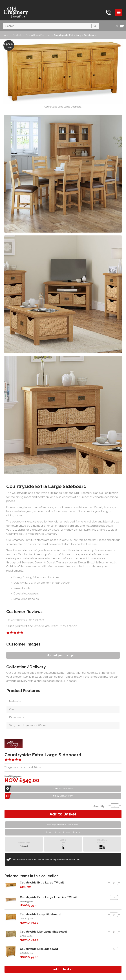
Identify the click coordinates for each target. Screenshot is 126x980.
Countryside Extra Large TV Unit (42, 883)
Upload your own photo (63, 655)
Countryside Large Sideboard (40, 915)
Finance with (24, 844)
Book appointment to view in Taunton (63, 832)
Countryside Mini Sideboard (39, 949)
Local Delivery (63, 796)
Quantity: (99, 806)
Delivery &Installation (102, 844)
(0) (120, 26)
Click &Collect (63, 844)
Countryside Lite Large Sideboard (43, 932)
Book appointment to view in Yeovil (63, 825)
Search (3, 23)
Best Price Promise (47, 859)
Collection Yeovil (63, 789)
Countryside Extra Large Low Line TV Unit (48, 897)
